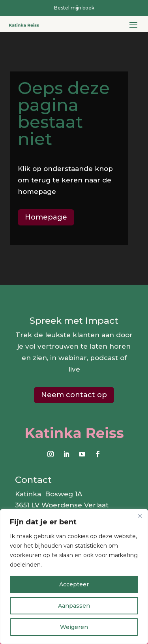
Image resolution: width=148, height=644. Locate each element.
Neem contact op (74, 395)
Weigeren (74, 627)
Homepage (46, 217)
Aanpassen (74, 606)
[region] (74, 576)
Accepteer (74, 584)
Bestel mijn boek (74, 8)
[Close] (140, 516)
